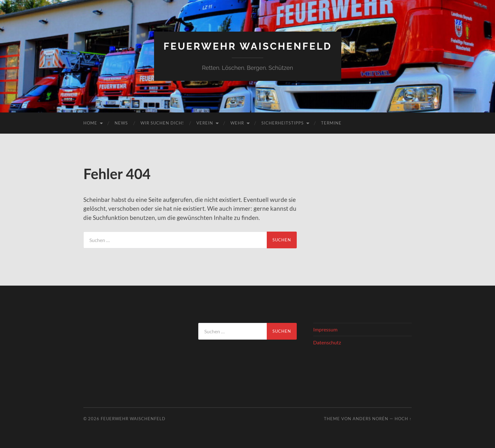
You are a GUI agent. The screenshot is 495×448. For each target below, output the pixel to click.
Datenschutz (327, 342)
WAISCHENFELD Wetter (133, 346)
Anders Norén (370, 419)
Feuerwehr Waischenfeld (247, 46)
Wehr (237, 123)
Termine (331, 123)
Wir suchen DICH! (162, 123)
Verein (205, 123)
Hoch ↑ (403, 419)
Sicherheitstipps (283, 123)
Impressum (325, 329)
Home (90, 123)
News (121, 123)
